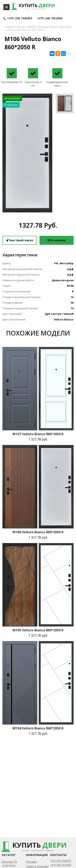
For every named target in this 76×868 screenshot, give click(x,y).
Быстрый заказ (20, 240)
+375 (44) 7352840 (50, 18)
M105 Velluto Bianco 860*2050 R (38, 630)
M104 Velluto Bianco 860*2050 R (38, 728)
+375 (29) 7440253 (18, 19)
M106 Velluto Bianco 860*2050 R (38, 532)
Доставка (31, 862)
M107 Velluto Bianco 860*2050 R (38, 434)
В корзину (57, 240)
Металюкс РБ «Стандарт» (10, 864)
